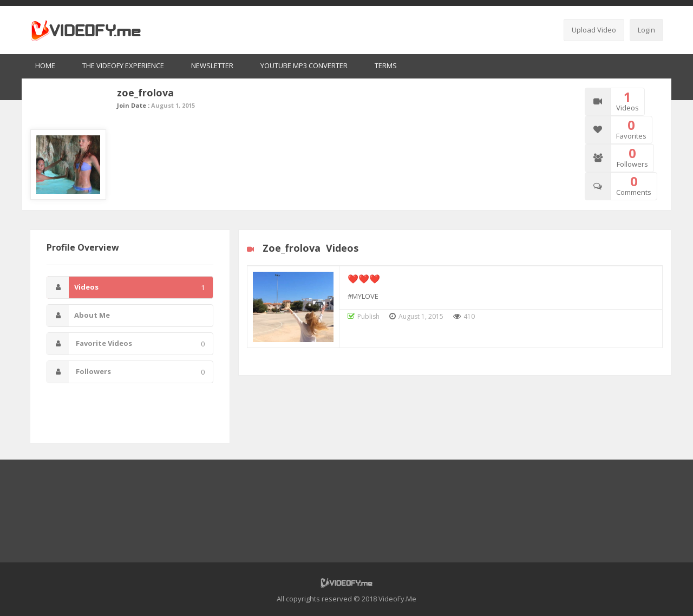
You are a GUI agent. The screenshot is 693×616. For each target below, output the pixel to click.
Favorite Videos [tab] (126, 344)
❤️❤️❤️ (364, 279)
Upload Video (594, 30)
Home (45, 65)
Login (646, 30)
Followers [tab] (126, 372)
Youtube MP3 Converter (304, 65)
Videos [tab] (126, 287)
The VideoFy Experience (123, 65)
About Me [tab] (79, 316)
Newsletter (212, 65)
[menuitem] (45, 66)
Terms (386, 65)
